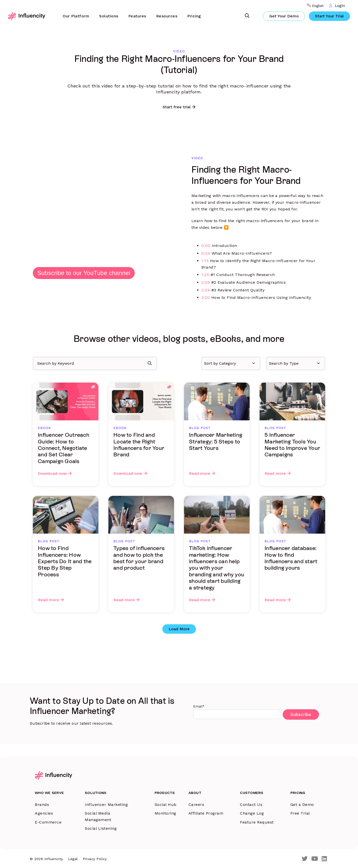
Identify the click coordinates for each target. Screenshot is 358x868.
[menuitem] (76, 16)
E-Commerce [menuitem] (48, 821)
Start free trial (177, 107)
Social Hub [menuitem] (162, 804)
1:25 (205, 275)
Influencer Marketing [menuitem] (108, 804)
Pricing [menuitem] (297, 792)
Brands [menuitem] (42, 804)
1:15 (205, 261)
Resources (167, 16)
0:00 (206, 246)
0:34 (206, 253)
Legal (73, 858)
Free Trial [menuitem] (299, 812)
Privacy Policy (95, 858)
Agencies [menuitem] (44, 812)
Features (137, 16)
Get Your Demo (284, 16)
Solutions (109, 16)
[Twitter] (305, 858)
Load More (179, 629)
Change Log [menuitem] (250, 812)
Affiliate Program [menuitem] (203, 812)
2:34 (206, 290)
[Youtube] (315, 858)
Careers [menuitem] (194, 804)
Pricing (194, 16)
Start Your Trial (329, 16)
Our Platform (76, 16)
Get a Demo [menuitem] (301, 804)
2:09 (206, 282)
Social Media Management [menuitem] (99, 816)
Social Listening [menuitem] (102, 828)
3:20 (206, 297)
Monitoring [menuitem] (161, 812)
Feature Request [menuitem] (255, 821)
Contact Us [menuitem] (250, 804)
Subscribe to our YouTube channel (84, 273)
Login (340, 6)
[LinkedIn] (324, 858)
